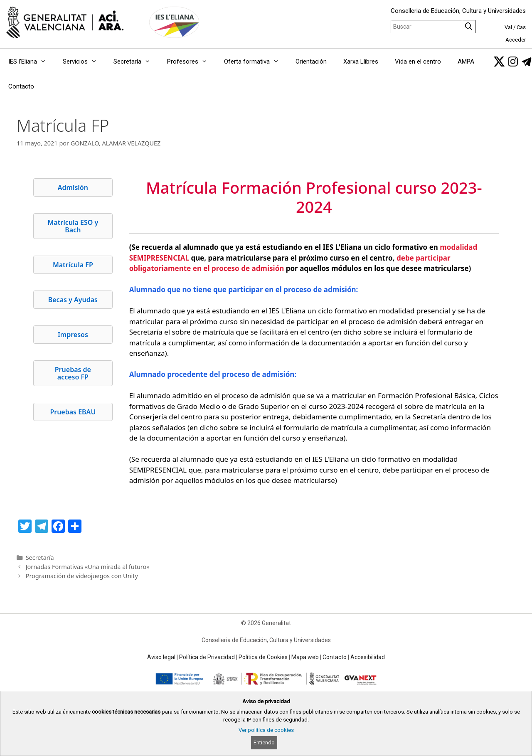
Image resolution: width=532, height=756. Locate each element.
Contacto (21, 86)
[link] (499, 62)
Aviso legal (161, 657)
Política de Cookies (263, 657)
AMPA (466, 62)
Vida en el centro (418, 62)
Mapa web (305, 657)
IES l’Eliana (31, 62)
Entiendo (264, 742)
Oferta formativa (256, 62)
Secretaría (136, 62)
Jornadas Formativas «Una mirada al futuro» (88, 567)
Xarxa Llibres (361, 62)
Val (508, 27)
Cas (521, 27)
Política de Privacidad (207, 657)
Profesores (191, 62)
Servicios (84, 62)
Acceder (516, 40)
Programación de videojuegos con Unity (82, 576)
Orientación (311, 62)
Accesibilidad (368, 657)
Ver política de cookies (266, 730)
